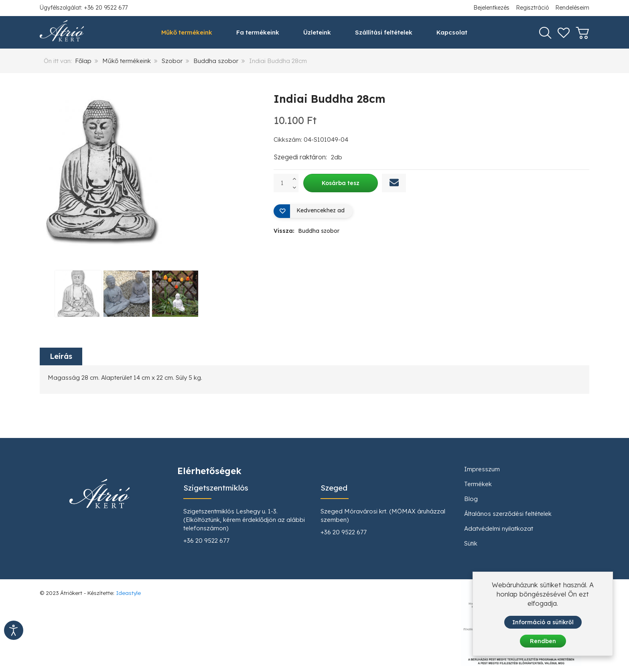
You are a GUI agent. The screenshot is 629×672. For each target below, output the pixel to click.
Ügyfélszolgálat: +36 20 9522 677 (84, 8)
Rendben (543, 641)
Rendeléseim (572, 8)
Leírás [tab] (61, 356)
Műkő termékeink (127, 61)
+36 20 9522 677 (206, 541)
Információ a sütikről (543, 623)
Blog (471, 499)
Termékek (478, 484)
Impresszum (482, 469)
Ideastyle (128, 593)
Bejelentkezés (491, 8)
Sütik (471, 543)
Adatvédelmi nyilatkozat (499, 528)
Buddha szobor (216, 61)
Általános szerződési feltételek (508, 514)
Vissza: (306, 231)
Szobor (172, 61)
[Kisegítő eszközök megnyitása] (14, 630)
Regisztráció (532, 8)
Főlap (83, 61)
